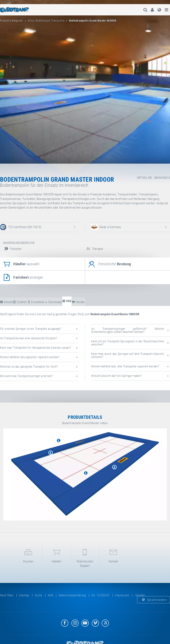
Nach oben (7, 595)
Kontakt (113, 555)
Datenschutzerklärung (72, 595)
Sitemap (24, 595)
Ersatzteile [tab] (36, 302)
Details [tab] (6, 302)
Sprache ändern (154, 600)
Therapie (94, 249)
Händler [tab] (78, 302)
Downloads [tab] (53, 302)
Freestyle (12, 249)
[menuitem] (152, 10)
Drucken (28, 555)
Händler (56, 555)
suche (38, 595)
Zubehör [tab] (20, 302)
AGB (50, 595)
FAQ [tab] (67, 301)
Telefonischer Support (85, 557)
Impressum (122, 595)
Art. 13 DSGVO (100, 595)
